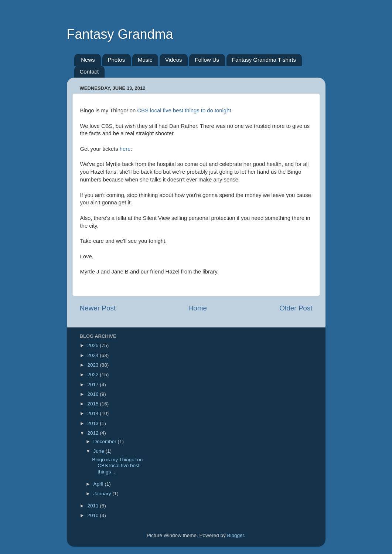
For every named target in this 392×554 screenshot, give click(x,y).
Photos (117, 60)
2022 (93, 375)
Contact (89, 72)
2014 (93, 413)
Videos (174, 60)
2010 (93, 515)
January (103, 494)
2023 (93, 365)
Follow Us (207, 60)
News (88, 60)
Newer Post (98, 308)
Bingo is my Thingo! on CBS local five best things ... (117, 465)
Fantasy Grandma (120, 34)
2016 (93, 394)
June (100, 451)
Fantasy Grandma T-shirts (264, 60)
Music (145, 60)
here (125, 149)
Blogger (236, 535)
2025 (93, 345)
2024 (93, 355)
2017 (93, 385)
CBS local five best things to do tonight (184, 111)
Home (198, 308)
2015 (93, 404)
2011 (93, 506)
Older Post (296, 308)
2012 (93, 433)
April (99, 484)
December (106, 441)
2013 (93, 423)
